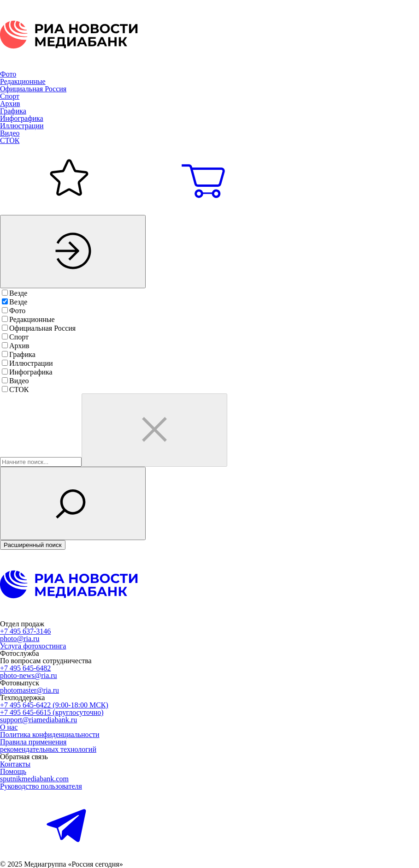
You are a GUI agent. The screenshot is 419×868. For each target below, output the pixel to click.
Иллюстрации (22, 126)
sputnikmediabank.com (34, 779)
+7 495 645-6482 (25, 668)
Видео (10, 133)
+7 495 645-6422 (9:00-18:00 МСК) (54, 705)
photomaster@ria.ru (30, 690)
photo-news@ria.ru (29, 675)
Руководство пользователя (41, 786)
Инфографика (22, 118)
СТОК (10, 140)
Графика (13, 111)
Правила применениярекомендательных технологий (48, 746)
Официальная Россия (33, 89)
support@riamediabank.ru (38, 720)
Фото (8, 74)
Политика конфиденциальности (50, 734)
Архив (10, 104)
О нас (9, 727)
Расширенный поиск (33, 545)
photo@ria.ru (20, 639)
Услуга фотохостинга (33, 646)
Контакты (15, 764)
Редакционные (23, 81)
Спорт (10, 96)
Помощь (13, 771)
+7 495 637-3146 (25, 631)
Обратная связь (24, 757)
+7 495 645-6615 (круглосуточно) (52, 712)
